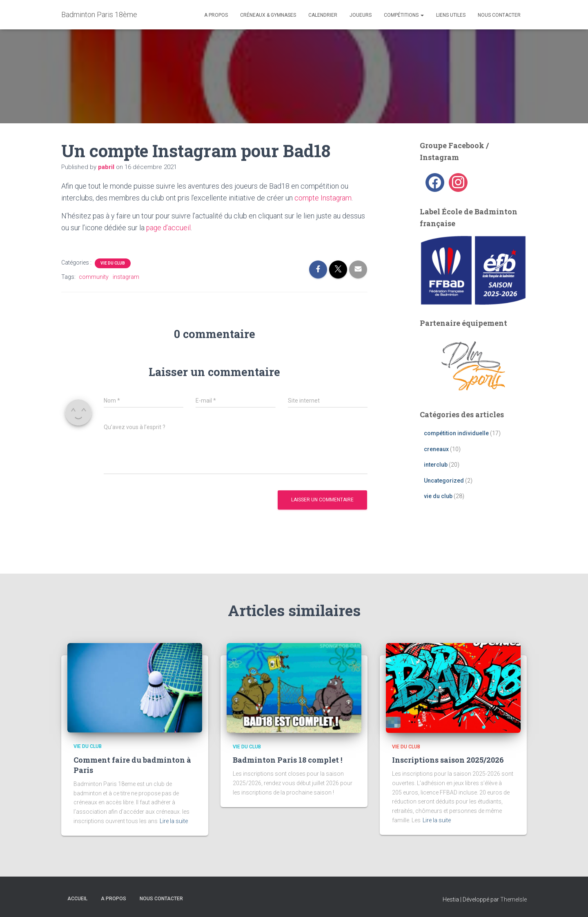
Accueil (77, 899)
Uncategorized (444, 481)
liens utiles (451, 15)
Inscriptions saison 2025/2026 (448, 760)
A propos (216, 15)
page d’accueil (169, 228)
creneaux (436, 449)
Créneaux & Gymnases (268, 15)
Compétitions (404, 15)
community (94, 276)
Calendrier (323, 15)
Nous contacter (499, 15)
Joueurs (361, 15)
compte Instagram (324, 198)
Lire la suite (174, 821)
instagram (126, 276)
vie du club (113, 263)
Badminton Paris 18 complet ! (287, 760)
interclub (436, 465)
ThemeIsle (513, 899)
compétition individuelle (456, 433)
